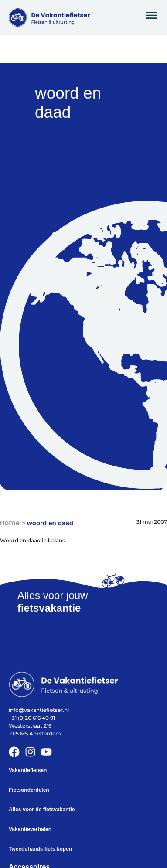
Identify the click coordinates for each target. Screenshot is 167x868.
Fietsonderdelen (29, 790)
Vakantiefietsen (28, 770)
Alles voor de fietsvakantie (42, 810)
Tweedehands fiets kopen (40, 849)
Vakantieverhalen (30, 829)
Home (10, 523)
